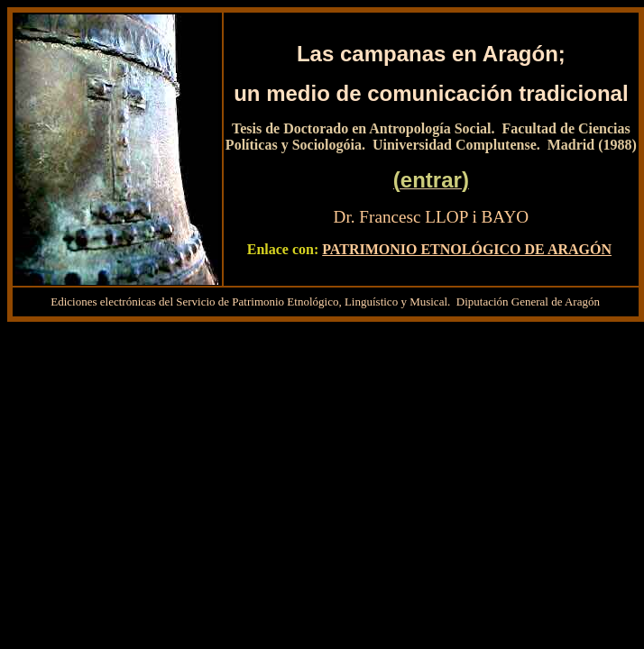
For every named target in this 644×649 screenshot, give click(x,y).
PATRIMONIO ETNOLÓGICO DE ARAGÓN (467, 249)
